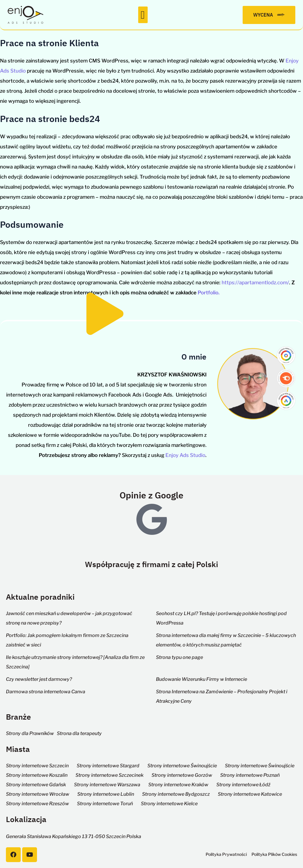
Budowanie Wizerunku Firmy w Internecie (202, 679)
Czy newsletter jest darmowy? (39, 679)
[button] (143, 15)
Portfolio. (209, 293)
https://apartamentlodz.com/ (255, 283)
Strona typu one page (179, 657)
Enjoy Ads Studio (185, 455)
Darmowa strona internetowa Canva (46, 692)
